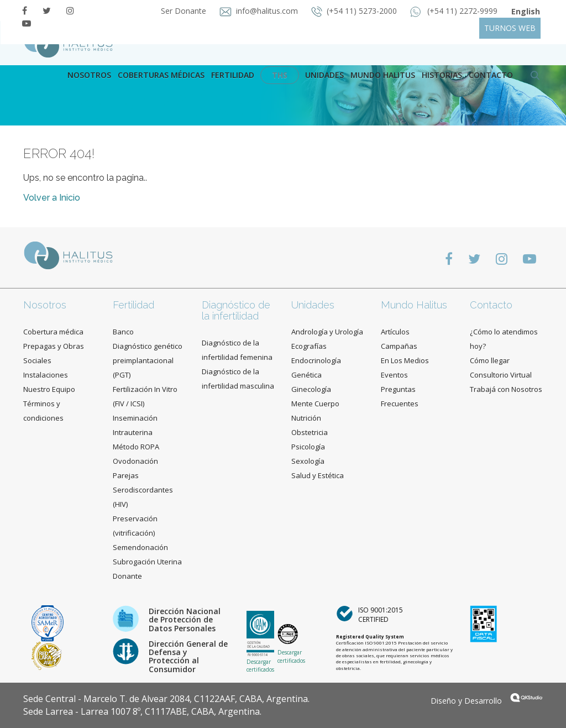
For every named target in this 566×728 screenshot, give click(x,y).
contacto (491, 75)
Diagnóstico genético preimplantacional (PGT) (148, 360)
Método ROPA (136, 447)
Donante (127, 576)
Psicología (308, 447)
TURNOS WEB (510, 28)
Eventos (394, 375)
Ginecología (311, 389)
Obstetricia (310, 432)
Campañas (399, 346)
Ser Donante (185, 11)
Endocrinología (316, 360)
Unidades (324, 75)
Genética (306, 375)
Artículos (395, 332)
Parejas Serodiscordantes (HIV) (143, 490)
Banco (123, 332)
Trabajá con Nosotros (506, 389)
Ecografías (309, 346)
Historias (442, 75)
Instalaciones (46, 375)
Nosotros (89, 75)
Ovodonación (135, 461)
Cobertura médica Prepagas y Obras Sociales (54, 346)
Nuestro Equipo (49, 389)
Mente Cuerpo (315, 404)
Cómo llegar (490, 360)
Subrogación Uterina (147, 562)
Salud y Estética (318, 475)
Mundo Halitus (383, 75)
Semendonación (140, 547)
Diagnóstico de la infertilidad (236, 310)
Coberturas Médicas (161, 75)
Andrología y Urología (327, 332)
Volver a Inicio (52, 198)
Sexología (308, 461)
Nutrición (306, 418)
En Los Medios (405, 360)
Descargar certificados (260, 666)
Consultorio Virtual (501, 375)
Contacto (491, 305)
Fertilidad (233, 75)
